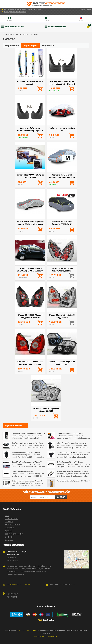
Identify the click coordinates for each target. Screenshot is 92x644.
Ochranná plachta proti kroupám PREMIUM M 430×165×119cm (62, 223)
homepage (9, 34)
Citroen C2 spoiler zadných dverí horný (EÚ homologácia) (30, 269)
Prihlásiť (46, 20)
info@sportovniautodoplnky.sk (15, 12)
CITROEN (18, 34)
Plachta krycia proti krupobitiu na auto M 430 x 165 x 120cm (30, 223)
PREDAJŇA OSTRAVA (12, 525)
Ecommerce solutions (41, 636)
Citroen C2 (27, 34)
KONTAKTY (9, 522)
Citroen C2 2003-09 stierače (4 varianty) (30, 83)
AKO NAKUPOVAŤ (11, 519)
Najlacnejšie (30, 46)
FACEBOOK (9, 537)
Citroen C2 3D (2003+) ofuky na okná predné (30, 176)
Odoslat (61, 497)
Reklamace (9, 540)
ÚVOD (7, 516)
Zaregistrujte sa (85, 9)
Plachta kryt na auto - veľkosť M (62, 129)
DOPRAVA (8, 531)
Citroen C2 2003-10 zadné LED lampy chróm (62, 316)
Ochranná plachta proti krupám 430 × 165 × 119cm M (62, 176)
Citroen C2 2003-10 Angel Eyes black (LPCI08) (62, 363)
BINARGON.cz (54, 636)
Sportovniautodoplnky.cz (29, 630)
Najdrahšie (48, 46)
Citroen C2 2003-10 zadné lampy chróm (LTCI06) (62, 269)
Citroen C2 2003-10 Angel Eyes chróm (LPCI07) (46, 410)
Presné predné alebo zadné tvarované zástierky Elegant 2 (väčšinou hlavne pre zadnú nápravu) (62, 83)
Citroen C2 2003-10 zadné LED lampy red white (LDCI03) (30, 363)
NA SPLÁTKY (9, 528)
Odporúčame (12, 46)
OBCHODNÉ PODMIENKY (14, 534)
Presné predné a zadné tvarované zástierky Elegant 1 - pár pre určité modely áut (30, 129)
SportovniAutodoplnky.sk (46, 4)
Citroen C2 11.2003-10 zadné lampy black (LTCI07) (30, 316)
